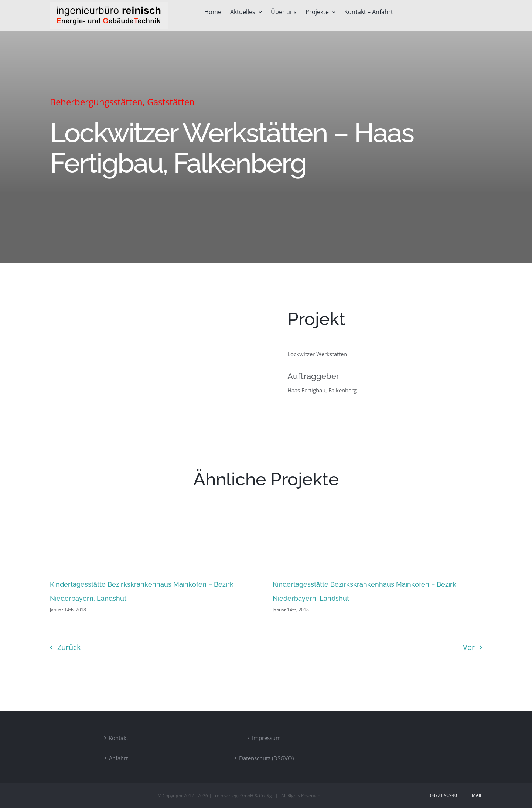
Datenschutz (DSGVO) (266, 758)
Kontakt (118, 738)
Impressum (266, 738)
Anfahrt (118, 758)
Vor (469, 647)
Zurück (69, 647)
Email (475, 795)
